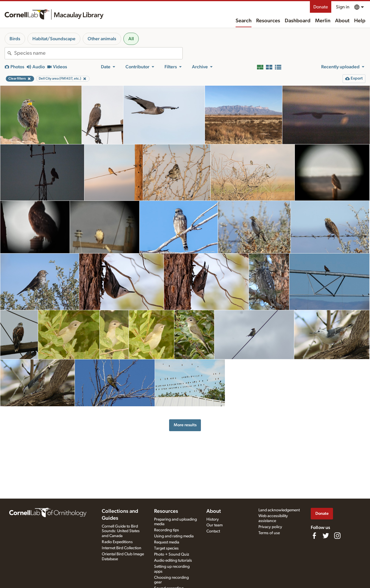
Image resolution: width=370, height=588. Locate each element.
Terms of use (269, 533)
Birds (15, 39)
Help (360, 21)
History (213, 519)
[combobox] (98, 53)
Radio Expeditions (117, 542)
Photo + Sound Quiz (172, 554)
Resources (268, 21)
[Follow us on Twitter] (326, 536)
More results (185, 425)
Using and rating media (174, 536)
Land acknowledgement (279, 510)
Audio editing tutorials (173, 561)
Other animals (102, 39)
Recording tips (166, 530)
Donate (321, 7)
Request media (167, 542)
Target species (166, 548)
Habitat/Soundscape (54, 39)
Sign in (343, 7)
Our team (214, 525)
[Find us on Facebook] (314, 536)
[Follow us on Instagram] (337, 536)
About (342, 21)
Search (244, 21)
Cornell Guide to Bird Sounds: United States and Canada (121, 531)
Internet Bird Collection (122, 548)
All (131, 39)
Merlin (323, 21)
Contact (213, 531)
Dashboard (298, 21)
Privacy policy (270, 527)
